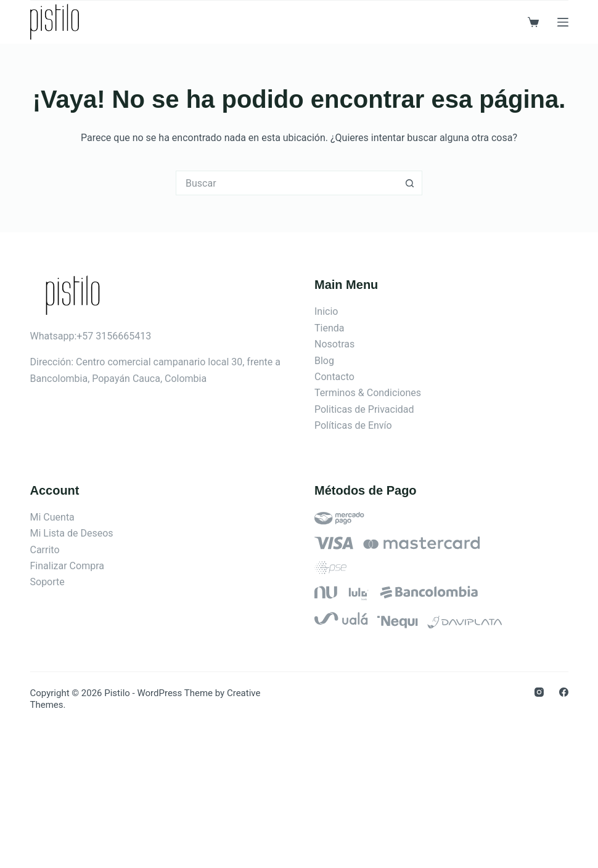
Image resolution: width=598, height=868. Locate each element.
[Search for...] (287, 183)
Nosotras (334, 344)
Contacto (334, 377)
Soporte (47, 582)
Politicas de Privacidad (364, 409)
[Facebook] (564, 692)
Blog (324, 361)
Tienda (329, 328)
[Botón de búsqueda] (410, 183)
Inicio (326, 311)
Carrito (45, 550)
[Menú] (563, 22)
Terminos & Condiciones (368, 393)
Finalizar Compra (67, 566)
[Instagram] (539, 692)
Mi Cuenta (52, 517)
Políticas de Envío (353, 425)
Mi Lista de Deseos (72, 533)
